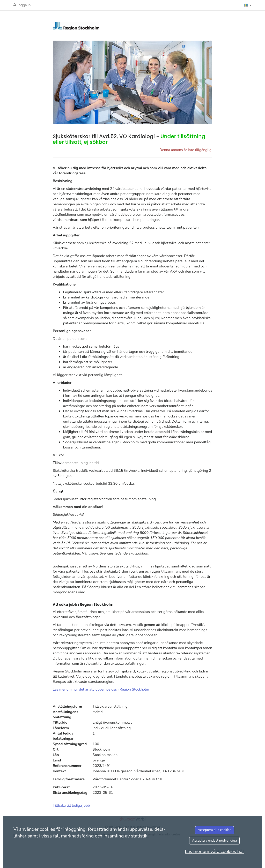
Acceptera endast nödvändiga (214, 841)
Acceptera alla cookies (215, 830)
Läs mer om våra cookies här (214, 851)
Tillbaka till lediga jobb (71, 806)
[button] (248, 5)
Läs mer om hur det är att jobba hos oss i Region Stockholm (101, 689)
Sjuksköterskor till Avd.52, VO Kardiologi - (129, 139)
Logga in (22, 5)
